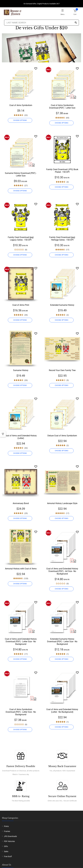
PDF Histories (9, 841)
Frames (7, 831)
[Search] (76, 23)
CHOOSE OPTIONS (20, 120)
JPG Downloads (10, 836)
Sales (6, 851)
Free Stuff (8, 856)
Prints (6, 826)
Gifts (6, 846)
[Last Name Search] (42, 23)
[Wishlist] (36, 68)
